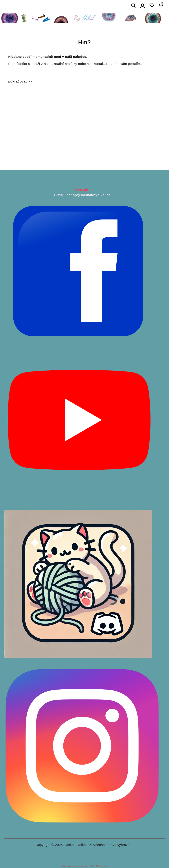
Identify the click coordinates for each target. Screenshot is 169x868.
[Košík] (162, 5)
